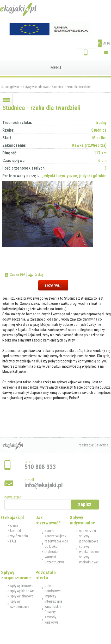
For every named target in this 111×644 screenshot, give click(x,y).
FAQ (13, 541)
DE (109, 43)
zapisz (85, 504)
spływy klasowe (22, 591)
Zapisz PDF (18, 275)
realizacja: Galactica (94, 445)
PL (100, 43)
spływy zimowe (22, 596)
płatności (51, 552)
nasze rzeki (87, 531)
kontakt (16, 531)
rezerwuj (53, 285)
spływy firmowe (22, 586)
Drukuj (39, 275)
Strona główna (10, 87)
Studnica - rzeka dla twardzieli (72, 87)
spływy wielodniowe (36, 87)
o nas (14, 525)
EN (104, 43)
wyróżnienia (19, 536)
